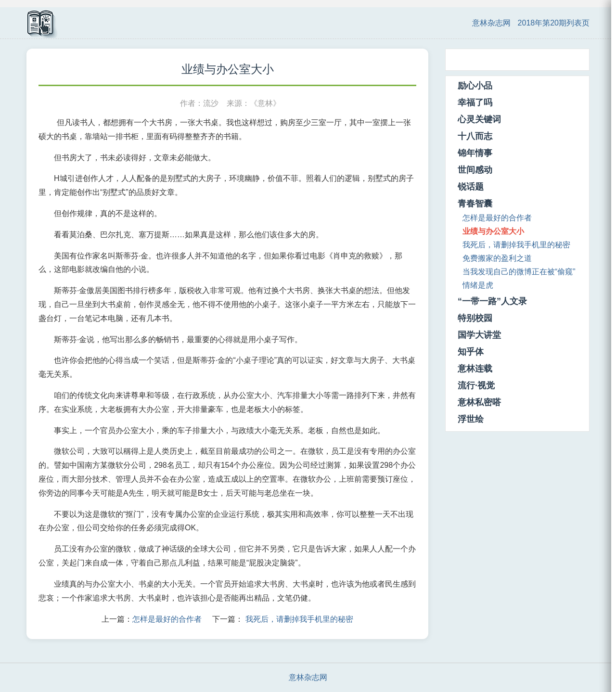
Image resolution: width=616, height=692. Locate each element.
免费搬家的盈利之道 (497, 258)
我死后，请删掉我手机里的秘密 (299, 619)
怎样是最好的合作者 (167, 619)
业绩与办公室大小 (493, 231)
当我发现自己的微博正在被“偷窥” (519, 272)
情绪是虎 (478, 285)
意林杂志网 (491, 23)
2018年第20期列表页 (554, 23)
